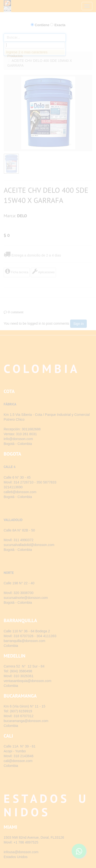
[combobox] (35, 45)
